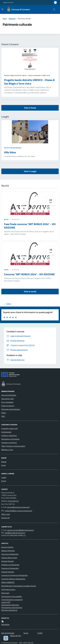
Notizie (6, 220)
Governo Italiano (7, 547)
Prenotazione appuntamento (12, 607)
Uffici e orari (6, 514)
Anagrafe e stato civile (9, 428)
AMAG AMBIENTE (8, 582)
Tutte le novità (30, 292)
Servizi (26, 633)
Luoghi (4, 477)
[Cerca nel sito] (53, 9)
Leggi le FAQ (6, 602)
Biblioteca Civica (7, 450)
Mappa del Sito (16, 636)
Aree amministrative (9, 395)
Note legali (5, 593)
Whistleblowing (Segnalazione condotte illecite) (19, 586)
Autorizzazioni (6, 432)
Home (5, 19)
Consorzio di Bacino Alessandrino (13, 579)
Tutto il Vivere (30, 108)
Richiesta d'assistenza (9, 610)
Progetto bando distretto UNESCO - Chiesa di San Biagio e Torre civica (27, 76)
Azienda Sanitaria (8, 572)
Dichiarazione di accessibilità (12, 596)
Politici (4, 413)
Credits (40, 633)
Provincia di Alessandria (10, 554)
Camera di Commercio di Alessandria (14, 575)
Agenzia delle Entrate (9, 558)
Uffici (3, 416)
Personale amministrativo (11, 409)
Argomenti (12, 19)
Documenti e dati (8, 399)
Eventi (4, 481)
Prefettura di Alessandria (10, 565)
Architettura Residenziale (13, 148)
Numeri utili (5, 518)
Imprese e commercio (9, 443)
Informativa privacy (8, 589)
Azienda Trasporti (8, 561)
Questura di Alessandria (10, 568)
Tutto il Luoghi (30, 171)
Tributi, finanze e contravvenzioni (13, 446)
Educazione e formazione (10, 439)
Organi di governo (8, 406)
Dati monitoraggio (8, 633)
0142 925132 (13, 501)
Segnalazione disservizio (10, 605)
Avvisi (3, 465)
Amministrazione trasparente (12, 600)
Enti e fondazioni (7, 402)
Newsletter (5, 624)
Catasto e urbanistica (9, 435)
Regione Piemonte (8, 3)
